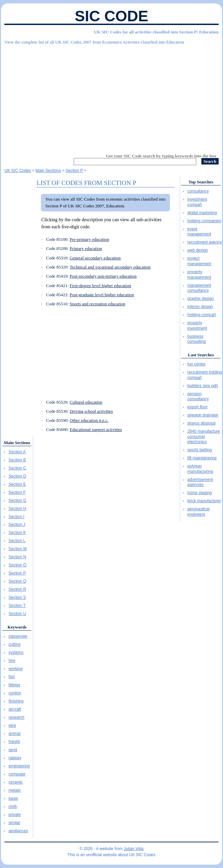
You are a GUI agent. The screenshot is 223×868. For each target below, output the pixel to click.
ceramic (16, 782)
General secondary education (95, 258)
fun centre (196, 364)
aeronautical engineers (199, 512)
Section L (17, 541)
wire (12, 725)
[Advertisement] (111, 96)
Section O (17, 565)
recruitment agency (205, 242)
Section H (17, 509)
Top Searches (201, 182)
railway (15, 758)
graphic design (201, 299)
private (15, 815)
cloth (13, 807)
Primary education (86, 248)
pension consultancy (198, 397)
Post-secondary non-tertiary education (103, 276)
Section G (17, 501)
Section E (17, 484)
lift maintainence (202, 458)
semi (13, 750)
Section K (17, 533)
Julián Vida (134, 849)
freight (14, 742)
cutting (14, 644)
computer (17, 774)
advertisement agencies (200, 482)
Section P (17, 573)
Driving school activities (91, 411)
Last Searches (201, 355)
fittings (14, 685)
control (15, 693)
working (15, 669)
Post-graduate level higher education (102, 295)
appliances (18, 831)
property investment (197, 326)
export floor (198, 407)
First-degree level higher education (100, 286)
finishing (16, 701)
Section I (16, 517)
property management (199, 275)
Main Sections (17, 443)
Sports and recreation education (97, 304)
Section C (17, 468)
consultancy (198, 191)
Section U (17, 614)
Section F (17, 492)
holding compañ (202, 315)
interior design (200, 307)
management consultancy (199, 288)
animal (14, 734)
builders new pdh (203, 386)
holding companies (204, 221)
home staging (200, 493)
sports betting (200, 450)
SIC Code (111, 16)
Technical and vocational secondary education (110, 267)
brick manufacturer (204, 501)
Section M (17, 549)
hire (12, 661)
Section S (17, 597)
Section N (17, 557)
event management (199, 232)
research (16, 717)
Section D (17, 476)
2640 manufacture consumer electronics (204, 437)
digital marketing (202, 213)
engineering (19, 766)
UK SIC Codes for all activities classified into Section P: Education (156, 32)
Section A (17, 452)
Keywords (17, 627)
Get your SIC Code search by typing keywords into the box (161, 156)
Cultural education (86, 402)
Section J (17, 525)
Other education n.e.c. (89, 420)
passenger (18, 636)
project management (199, 261)
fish (12, 677)
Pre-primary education (89, 239)
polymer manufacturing (200, 469)
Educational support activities (96, 429)
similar (14, 823)
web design (198, 250)
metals (14, 790)
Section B (17, 460)
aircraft (15, 709)
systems (16, 653)
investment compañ (197, 202)
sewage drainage (203, 415)
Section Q (17, 581)
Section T (17, 606)
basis (13, 798)
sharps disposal (202, 423)
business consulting (197, 339)
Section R (17, 589)
